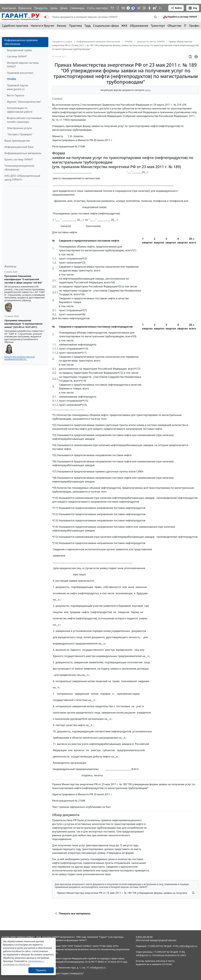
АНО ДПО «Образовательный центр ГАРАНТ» (22, 178)
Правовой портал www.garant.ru (18, 87)
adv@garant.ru (144, 955)
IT (185, 26)
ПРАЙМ (11, 79)
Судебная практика (15, 26)
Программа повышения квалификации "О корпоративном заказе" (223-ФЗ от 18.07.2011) (23, 324)
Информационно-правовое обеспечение (21, 42)
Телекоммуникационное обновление (19, 168)
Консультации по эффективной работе (20, 110)
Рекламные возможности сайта (169, 955)
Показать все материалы (72, 913)
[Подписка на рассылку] (112, 8)
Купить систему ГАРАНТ (19, 159)
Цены (54, 8)
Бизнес (62, 26)
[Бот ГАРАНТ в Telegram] (144, 8)
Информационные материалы (23, 153)
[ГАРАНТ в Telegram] (139, 8)
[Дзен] (128, 8)
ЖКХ (124, 26)
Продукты (41, 8)
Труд (88, 26)
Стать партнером (99, 8)
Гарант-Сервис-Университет (68, 973)
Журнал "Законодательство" (24, 102)
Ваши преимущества (17, 141)
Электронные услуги (19, 128)
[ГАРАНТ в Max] (133, 8)
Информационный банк (19, 147)
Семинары (77, 8)
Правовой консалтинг (20, 73)
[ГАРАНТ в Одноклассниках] (149, 8)
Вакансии (25, 8)
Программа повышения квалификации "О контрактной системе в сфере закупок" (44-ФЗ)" (23, 279)
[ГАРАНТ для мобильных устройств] (118, 8)
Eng (193, 8)
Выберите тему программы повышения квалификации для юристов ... (20, 358)
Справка (57, 98)
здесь (148, 90)
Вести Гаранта (16, 95)
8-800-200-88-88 (144, 937)
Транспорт (158, 26)
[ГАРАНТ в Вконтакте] (123, 8)
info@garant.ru (98, 968)
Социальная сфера (106, 26)
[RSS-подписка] (160, 8)
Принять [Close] (41, 970)
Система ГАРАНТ (17, 57)
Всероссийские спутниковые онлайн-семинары (24, 120)
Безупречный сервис (20, 50)
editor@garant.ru (188, 946)
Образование (139, 26)
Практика (75, 26)
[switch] (47, 17)
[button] (180, 17)
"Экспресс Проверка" (20, 134)
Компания (9, 8)
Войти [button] (176, 8)
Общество (175, 26)
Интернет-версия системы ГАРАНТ (23, 65)
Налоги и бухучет (43, 26)
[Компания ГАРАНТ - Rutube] (155, 8)
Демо (64, 8)
